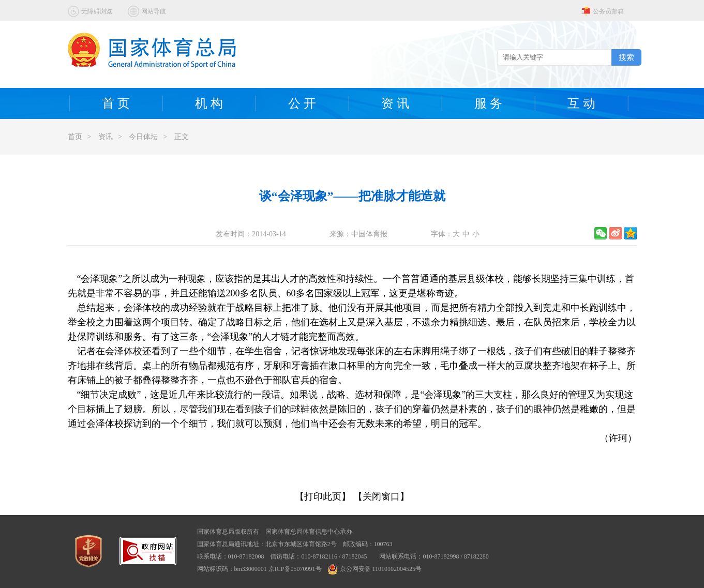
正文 (182, 137)
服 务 (488, 103)
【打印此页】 (323, 496)
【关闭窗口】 (381, 496)
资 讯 (395, 103)
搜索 (626, 57)
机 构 (209, 103)
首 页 (116, 103)
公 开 (302, 103)
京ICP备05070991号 (295, 569)
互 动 (581, 103)
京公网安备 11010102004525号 (375, 569)
